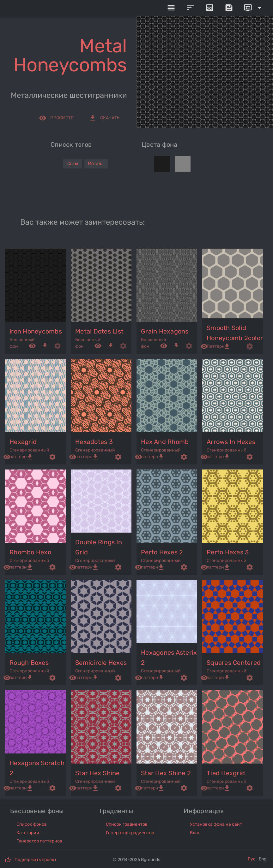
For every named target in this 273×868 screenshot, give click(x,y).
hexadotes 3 (94, 442)
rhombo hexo (30, 552)
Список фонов (32, 824)
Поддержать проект (36, 860)
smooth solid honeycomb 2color (235, 333)
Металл (96, 164)
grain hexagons (165, 331)
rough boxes (29, 663)
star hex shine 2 (166, 773)
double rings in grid (99, 547)
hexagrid (23, 442)
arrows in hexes (231, 442)
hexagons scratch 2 (37, 768)
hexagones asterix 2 (169, 658)
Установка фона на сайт (216, 824)
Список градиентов (127, 824)
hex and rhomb (165, 442)
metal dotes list (99, 331)
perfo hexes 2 (162, 552)
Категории (28, 833)
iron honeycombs (36, 331)
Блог (195, 833)
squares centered (234, 663)
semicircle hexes (101, 663)
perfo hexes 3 (228, 552)
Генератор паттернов (39, 841)
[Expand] (254, 8)
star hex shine (97, 773)
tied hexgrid (226, 773)
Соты (73, 164)
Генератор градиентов (130, 833)
